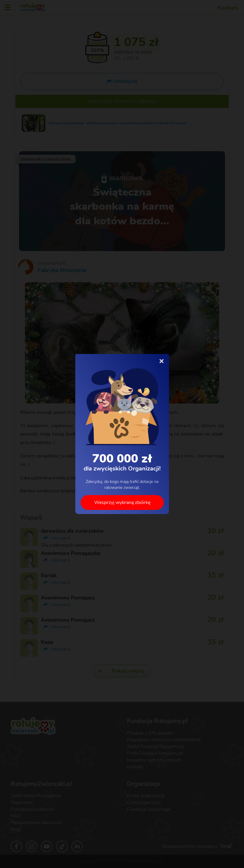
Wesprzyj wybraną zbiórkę (122, 502)
